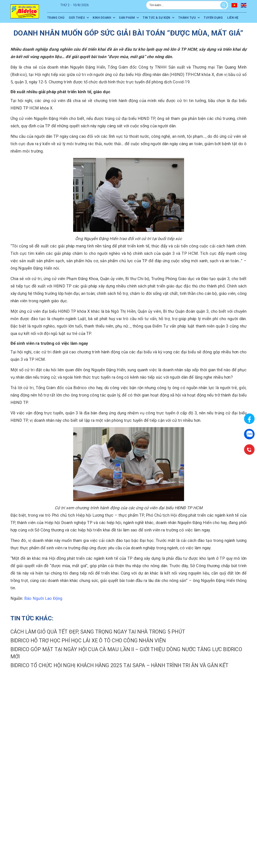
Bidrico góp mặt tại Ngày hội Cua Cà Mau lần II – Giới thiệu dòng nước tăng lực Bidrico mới (126, 653)
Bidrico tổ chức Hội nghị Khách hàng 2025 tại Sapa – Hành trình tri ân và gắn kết (120, 665)
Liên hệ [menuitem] (233, 18)
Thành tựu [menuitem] (187, 18)
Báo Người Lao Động (43, 598)
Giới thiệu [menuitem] (77, 18)
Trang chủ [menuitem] (56, 18)
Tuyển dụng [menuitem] (213, 18)
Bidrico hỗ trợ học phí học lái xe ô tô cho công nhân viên (88, 641)
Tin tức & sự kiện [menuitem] (156, 18)
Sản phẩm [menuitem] (127, 18)
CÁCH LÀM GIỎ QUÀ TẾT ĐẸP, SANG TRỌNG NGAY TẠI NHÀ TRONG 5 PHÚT (98, 632)
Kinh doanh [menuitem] (102, 18)
